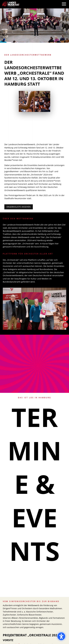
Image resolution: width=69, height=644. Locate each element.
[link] (11, 4)
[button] (64, 7)
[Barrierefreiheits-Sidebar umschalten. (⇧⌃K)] (61, 636)
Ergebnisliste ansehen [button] (19, 207)
